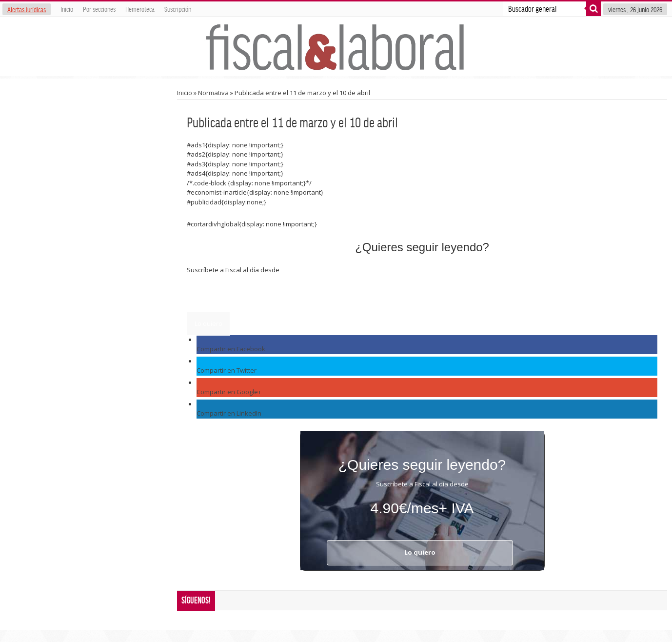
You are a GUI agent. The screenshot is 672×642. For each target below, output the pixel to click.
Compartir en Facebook (231, 349)
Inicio (67, 9)
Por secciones (99, 9)
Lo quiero (208, 323)
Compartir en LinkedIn (229, 413)
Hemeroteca (140, 9)
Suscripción (178, 9)
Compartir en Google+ (229, 392)
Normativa (213, 93)
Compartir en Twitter (227, 370)
